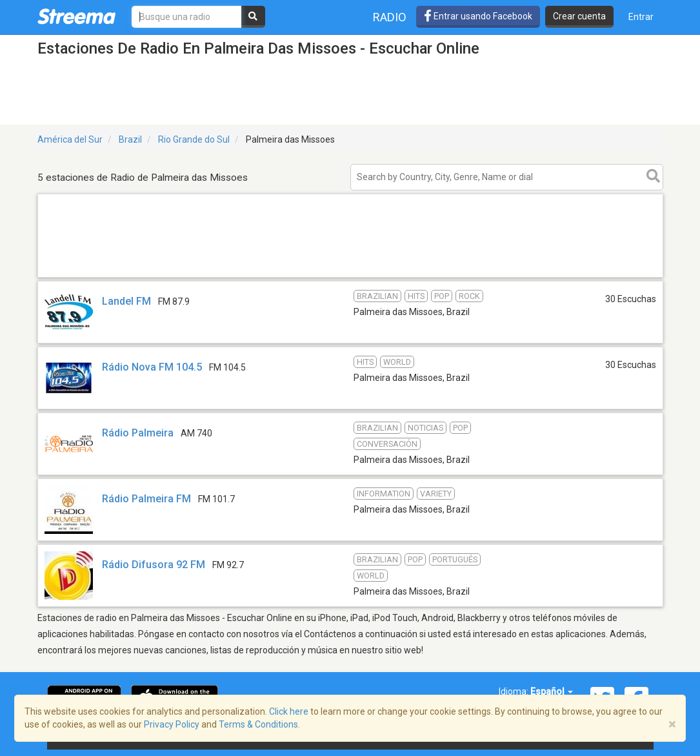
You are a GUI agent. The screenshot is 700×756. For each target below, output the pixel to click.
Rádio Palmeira (138, 433)
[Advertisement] (350, 277)
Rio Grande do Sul (194, 139)
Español (552, 691)
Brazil (130, 139)
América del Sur (70, 139)
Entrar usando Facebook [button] (478, 16)
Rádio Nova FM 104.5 (152, 367)
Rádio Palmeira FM (146, 499)
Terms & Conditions (258, 724)
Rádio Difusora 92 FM (154, 565)
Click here (289, 711)
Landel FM (126, 301)
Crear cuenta (579, 16)
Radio (390, 17)
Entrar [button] (641, 17)
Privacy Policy (172, 724)
